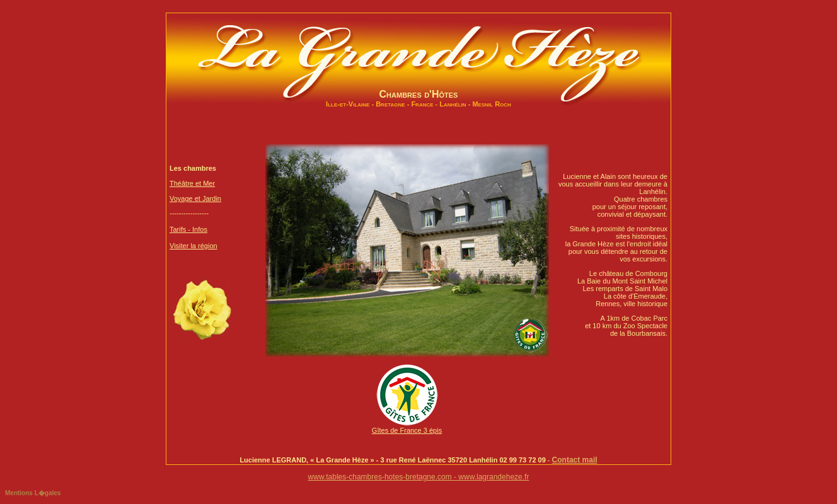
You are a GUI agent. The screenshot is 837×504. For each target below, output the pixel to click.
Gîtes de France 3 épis (407, 427)
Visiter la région (193, 246)
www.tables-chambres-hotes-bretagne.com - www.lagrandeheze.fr (419, 477)
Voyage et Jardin (195, 198)
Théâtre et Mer (192, 183)
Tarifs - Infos (188, 229)
